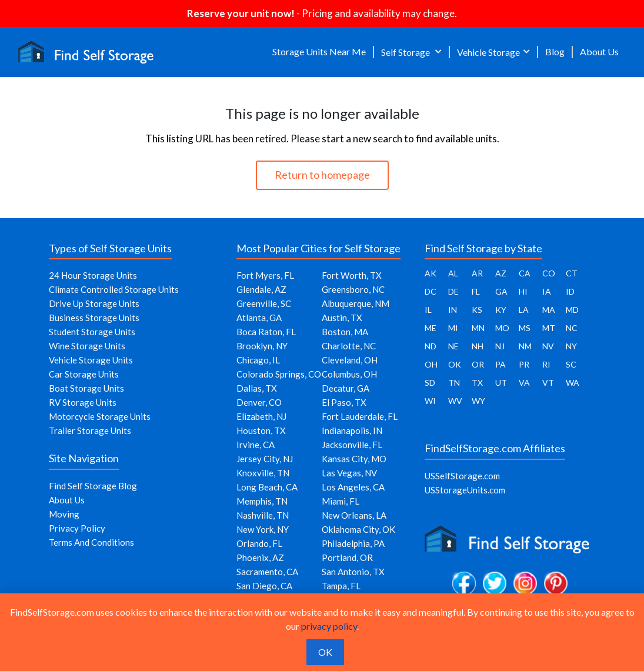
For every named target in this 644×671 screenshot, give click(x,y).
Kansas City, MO (354, 459)
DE (453, 291)
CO (549, 273)
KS (477, 310)
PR (524, 364)
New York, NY (263, 529)
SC (571, 364)
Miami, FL (341, 501)
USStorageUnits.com (465, 490)
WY (478, 401)
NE (453, 346)
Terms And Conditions (91, 542)
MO (502, 328)
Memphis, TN (262, 501)
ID (570, 291)
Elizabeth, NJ (261, 416)
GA (501, 291)
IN (453, 310)
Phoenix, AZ (260, 558)
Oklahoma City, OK (358, 529)
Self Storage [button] (406, 52)
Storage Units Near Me (319, 51)
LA (524, 310)
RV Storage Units (83, 402)
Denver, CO (259, 402)
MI (453, 328)
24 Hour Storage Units (93, 275)
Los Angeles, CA (353, 487)
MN (478, 328)
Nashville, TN (263, 515)
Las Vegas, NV (349, 473)
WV (455, 401)
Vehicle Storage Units (91, 360)
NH (478, 346)
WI (430, 401)
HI (523, 291)
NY (571, 346)
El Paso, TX (344, 402)
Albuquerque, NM (356, 303)
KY (501, 310)
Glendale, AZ (261, 289)
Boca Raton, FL (266, 332)
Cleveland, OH (350, 360)
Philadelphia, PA (353, 543)
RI (546, 364)
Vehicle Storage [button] (488, 52)
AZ (501, 273)
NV (548, 346)
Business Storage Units (94, 318)
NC (572, 328)
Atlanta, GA (259, 318)
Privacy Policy (77, 528)
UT (501, 383)
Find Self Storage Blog (93, 486)
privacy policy (329, 626)
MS (525, 328)
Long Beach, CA (267, 487)
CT (572, 273)
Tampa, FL (341, 586)
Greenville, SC (264, 303)
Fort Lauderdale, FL (360, 416)
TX (477, 383)
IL (428, 310)
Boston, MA (345, 332)
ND (431, 346)
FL (476, 291)
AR (477, 273)
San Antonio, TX (353, 572)
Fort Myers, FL (265, 275)
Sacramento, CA (267, 572)
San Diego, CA (264, 586)
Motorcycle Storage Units (100, 416)
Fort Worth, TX (352, 275)
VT (548, 383)
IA (547, 291)
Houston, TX (261, 430)
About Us (599, 51)
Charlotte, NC (349, 346)
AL (453, 273)
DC (431, 291)
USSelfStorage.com (462, 476)
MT (549, 328)
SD (430, 383)
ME (431, 328)
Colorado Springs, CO (279, 374)
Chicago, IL (258, 360)
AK (431, 273)
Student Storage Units (92, 332)
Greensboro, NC (353, 289)
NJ (500, 346)
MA (549, 310)
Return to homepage (322, 175)
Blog (555, 51)
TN (454, 383)
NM (525, 346)
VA (524, 383)
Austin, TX (342, 318)
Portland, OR (347, 558)
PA (500, 364)
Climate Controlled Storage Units (114, 289)
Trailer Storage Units (90, 430)
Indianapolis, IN (352, 430)
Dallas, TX (257, 388)
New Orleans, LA (354, 515)
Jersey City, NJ (265, 459)
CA (525, 273)
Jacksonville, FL (352, 445)
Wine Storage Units (87, 346)
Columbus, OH (349, 374)
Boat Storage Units (86, 388)
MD (572, 310)
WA (573, 383)
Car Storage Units (84, 374)
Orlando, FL (259, 543)
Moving (64, 514)
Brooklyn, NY (262, 346)
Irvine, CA (256, 445)
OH (431, 364)
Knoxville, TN (263, 473)
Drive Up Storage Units (94, 303)
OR (478, 364)
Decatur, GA (346, 388)
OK (455, 364)
